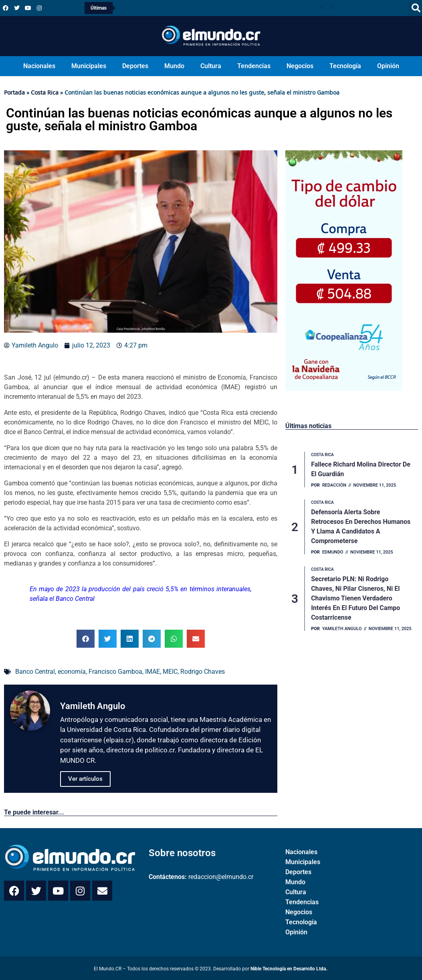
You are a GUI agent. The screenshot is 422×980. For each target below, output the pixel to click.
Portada (14, 92)
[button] (86, 639)
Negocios (300, 66)
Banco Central (35, 672)
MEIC (170, 672)
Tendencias (254, 66)
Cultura (211, 66)
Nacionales (39, 66)
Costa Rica (45, 92)
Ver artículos (85, 779)
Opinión (388, 66)
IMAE (152, 672)
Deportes (135, 66)
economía (72, 672)
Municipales (89, 66)
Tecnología (345, 66)
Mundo (174, 66)
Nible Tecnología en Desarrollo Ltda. (289, 969)
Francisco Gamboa (115, 672)
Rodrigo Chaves (203, 672)
